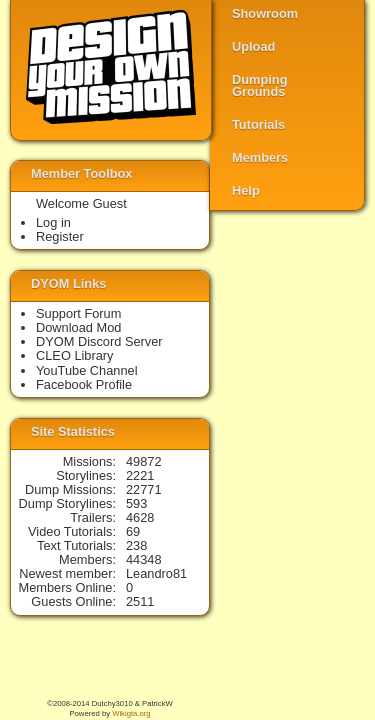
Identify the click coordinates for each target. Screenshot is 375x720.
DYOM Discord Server (99, 341)
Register (60, 236)
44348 (144, 559)
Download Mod (78, 327)
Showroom (265, 13)
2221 (140, 475)
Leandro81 (156, 573)
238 (136, 545)
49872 (144, 461)
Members (260, 157)
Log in (53, 222)
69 (133, 531)
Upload (253, 46)
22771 (144, 489)
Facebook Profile (84, 384)
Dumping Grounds (259, 86)
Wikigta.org (131, 713)
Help (246, 190)
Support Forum (78, 313)
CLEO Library (75, 355)
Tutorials (258, 124)
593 (136, 503)
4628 (140, 517)
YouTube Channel (87, 370)
